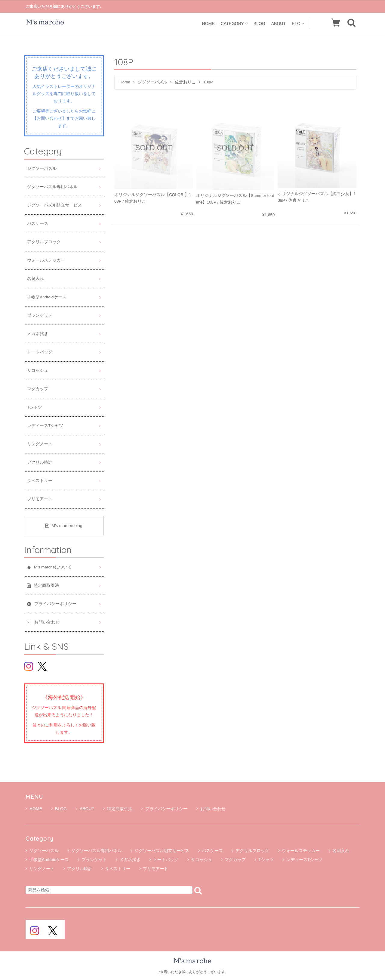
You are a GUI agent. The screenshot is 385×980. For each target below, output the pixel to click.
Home (125, 82)
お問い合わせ (211, 809)
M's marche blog (64, 526)
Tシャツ (35, 407)
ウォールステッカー (46, 260)
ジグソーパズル (152, 82)
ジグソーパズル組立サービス (54, 205)
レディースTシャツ (45, 426)
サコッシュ (38, 370)
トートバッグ (40, 352)
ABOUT (279, 23)
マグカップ (38, 389)
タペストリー (40, 481)
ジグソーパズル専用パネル (52, 187)
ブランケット (40, 315)
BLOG (259, 23)
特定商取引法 (118, 809)
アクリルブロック (44, 242)
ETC (298, 23)
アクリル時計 (40, 462)
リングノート (40, 444)
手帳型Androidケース (47, 297)
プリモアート (40, 499)
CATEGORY (234, 23)
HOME (208, 23)
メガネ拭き (38, 334)
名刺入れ (35, 279)
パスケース (38, 224)
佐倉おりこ (185, 82)
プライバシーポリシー (164, 809)
